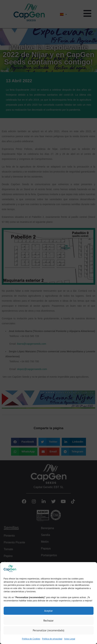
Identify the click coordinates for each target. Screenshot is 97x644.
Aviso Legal (70, 639)
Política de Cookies (31, 639)
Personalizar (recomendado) (48, 630)
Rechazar (48, 621)
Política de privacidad (52, 639)
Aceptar (48, 611)
